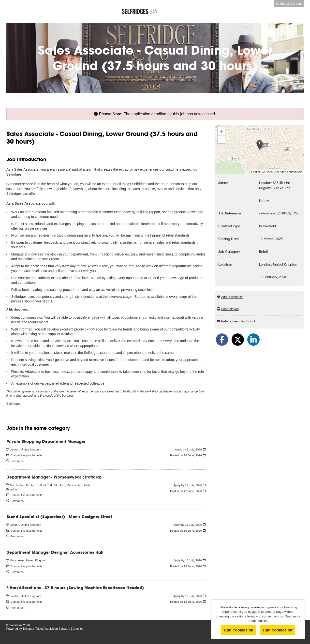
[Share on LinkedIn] (253, 340)
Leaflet (256, 172)
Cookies (78, 629)
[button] (259, 145)
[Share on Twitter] (238, 340)
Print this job (230, 309)
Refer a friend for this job (238, 321)
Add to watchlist (232, 297)
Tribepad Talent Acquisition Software (46, 629)
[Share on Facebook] (222, 340)
